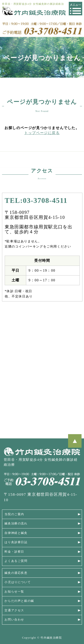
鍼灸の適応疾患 (16, 573)
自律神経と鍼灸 (16, 533)
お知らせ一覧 (14, 592)
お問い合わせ (14, 620)
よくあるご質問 (16, 561)
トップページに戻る (42, 133)
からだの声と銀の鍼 (19, 601)
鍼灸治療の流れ (16, 524)
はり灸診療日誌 (16, 542)
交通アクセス (14, 610)
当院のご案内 (14, 514)
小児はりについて (18, 582)
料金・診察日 (14, 552)
